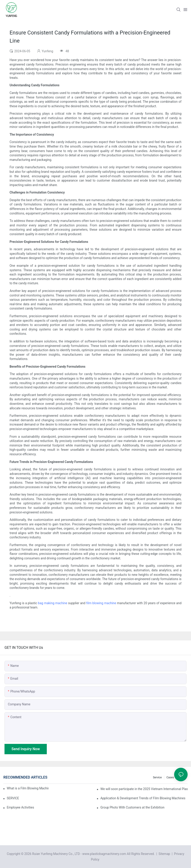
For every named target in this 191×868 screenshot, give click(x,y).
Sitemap (164, 854)
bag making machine (53, 603)
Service (157, 777)
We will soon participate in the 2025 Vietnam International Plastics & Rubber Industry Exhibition (144, 789)
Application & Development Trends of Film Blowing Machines (143, 798)
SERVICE (13, 798)
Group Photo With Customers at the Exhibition (132, 807)
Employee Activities (20, 807)
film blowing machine (101, 603)
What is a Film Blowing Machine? (28, 788)
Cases (170, 777)
